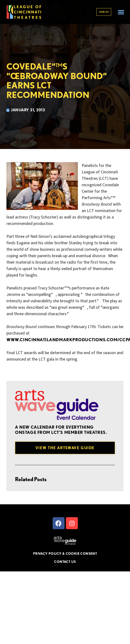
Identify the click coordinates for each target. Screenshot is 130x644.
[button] (121, 12)
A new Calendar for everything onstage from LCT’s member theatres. (61, 430)
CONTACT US (65, 562)
